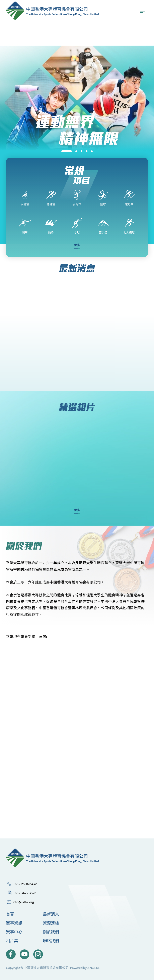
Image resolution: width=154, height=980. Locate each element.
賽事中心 (14, 932)
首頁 (10, 914)
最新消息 (51, 914)
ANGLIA (93, 968)
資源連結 (51, 923)
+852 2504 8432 (25, 884)
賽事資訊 (14, 923)
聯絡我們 (51, 941)
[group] (77, 157)
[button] (67, 151)
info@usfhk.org (23, 902)
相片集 (12, 941)
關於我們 (51, 932)
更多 (77, 245)
